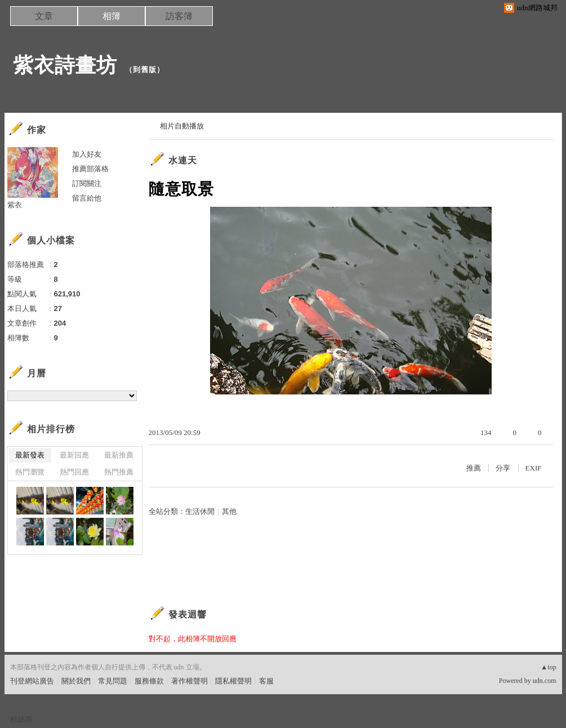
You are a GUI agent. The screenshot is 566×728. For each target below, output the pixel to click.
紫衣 (15, 205)
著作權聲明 (190, 681)
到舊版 (145, 70)
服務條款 (149, 681)
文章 (44, 16)
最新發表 (30, 455)
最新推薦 (119, 455)
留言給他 (87, 198)
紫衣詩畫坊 (65, 65)
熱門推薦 (119, 472)
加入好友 (87, 154)
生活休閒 (200, 511)
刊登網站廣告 (32, 681)
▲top (548, 667)
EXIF (534, 468)
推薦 (474, 468)
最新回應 (74, 455)
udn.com (545, 681)
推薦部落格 (90, 169)
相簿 (112, 16)
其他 (229, 511)
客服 (266, 681)
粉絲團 (21, 719)
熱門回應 (74, 472)
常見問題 (113, 681)
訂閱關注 (87, 183)
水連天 (183, 160)
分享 (503, 468)
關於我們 (76, 681)
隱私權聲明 (233, 681)
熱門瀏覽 (30, 472)
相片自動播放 (182, 126)
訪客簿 (179, 16)
